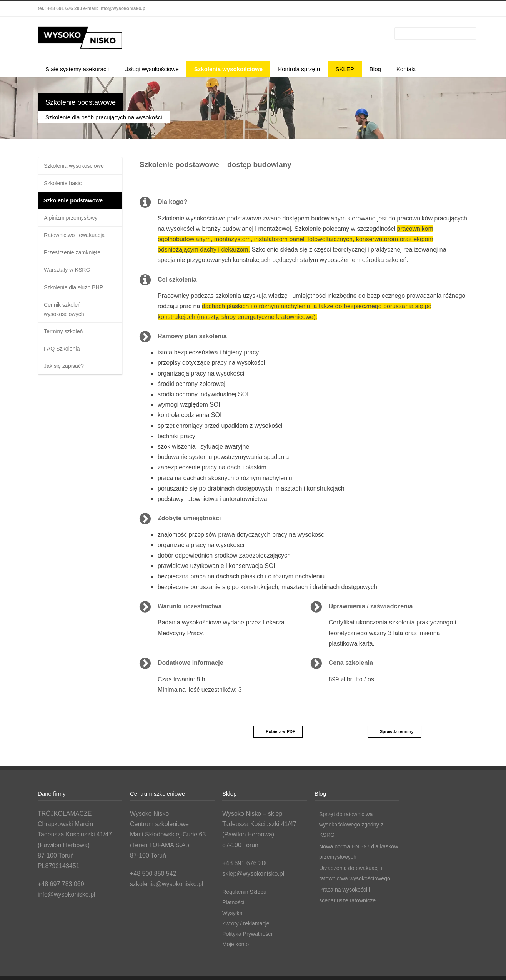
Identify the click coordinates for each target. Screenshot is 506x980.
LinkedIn (443, 9)
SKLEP (345, 69)
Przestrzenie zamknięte (76, 259)
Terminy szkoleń (66, 344)
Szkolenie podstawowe (77, 203)
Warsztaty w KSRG (70, 278)
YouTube (458, 9)
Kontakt (406, 69)
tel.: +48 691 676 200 (60, 8)
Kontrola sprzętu (299, 69)
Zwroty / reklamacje (249, 923)
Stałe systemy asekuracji (77, 69)
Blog (375, 69)
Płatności (235, 902)
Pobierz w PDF (277, 731)
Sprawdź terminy (393, 731)
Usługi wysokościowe (151, 69)
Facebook (428, 9)
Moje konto (237, 944)
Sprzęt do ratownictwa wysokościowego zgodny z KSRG (355, 824)
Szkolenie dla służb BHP (77, 296)
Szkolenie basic (65, 185)
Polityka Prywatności (251, 934)
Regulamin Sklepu (247, 892)
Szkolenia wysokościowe (228, 69)
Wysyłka (234, 913)
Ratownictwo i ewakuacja (78, 241)
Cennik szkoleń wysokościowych (67, 320)
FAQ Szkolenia (64, 362)
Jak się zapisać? (66, 381)
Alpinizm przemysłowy (74, 222)
